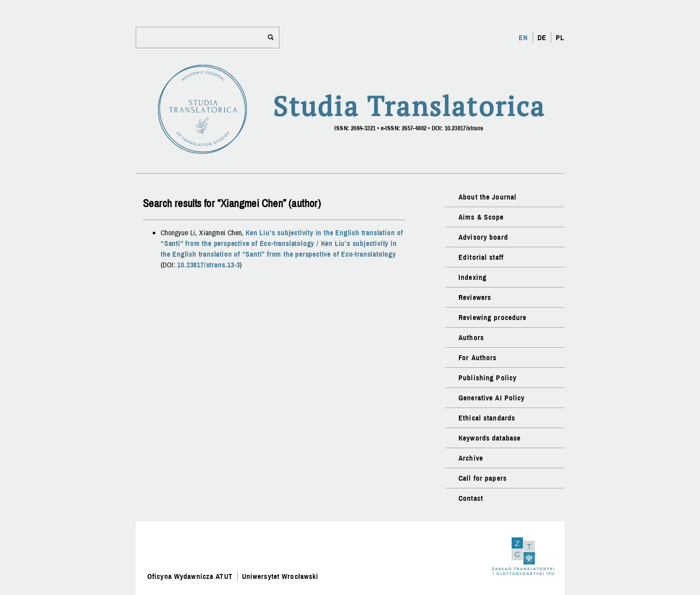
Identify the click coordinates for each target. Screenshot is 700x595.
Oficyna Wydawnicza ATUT (190, 576)
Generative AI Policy (492, 398)
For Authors (477, 358)
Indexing (473, 277)
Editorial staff (481, 257)
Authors (471, 337)
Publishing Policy (487, 378)
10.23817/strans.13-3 (208, 265)
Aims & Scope (481, 217)
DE (542, 37)
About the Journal (487, 197)
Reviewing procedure (492, 317)
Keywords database (490, 438)
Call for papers (483, 478)
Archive (471, 458)
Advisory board (483, 237)
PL (560, 37)
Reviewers (475, 297)
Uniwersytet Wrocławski (280, 576)
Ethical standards (487, 418)
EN (523, 37)
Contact (471, 498)
